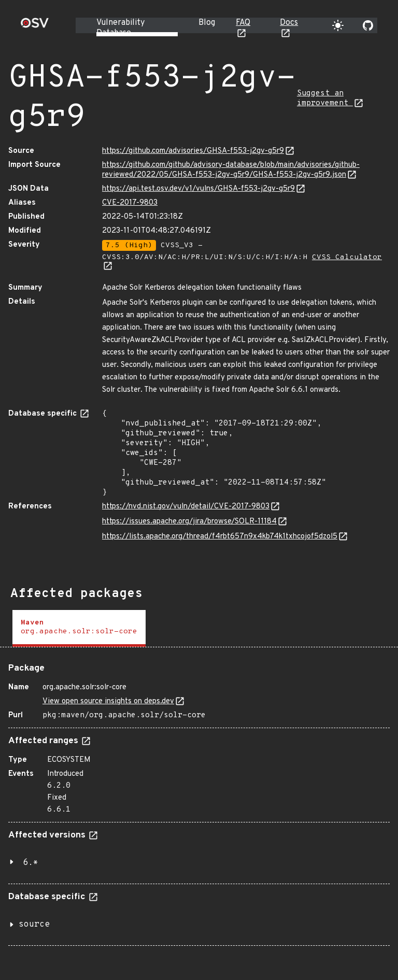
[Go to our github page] (368, 25)
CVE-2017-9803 (130, 203)
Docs (289, 23)
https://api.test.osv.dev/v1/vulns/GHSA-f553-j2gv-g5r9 (198, 189)
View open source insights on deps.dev (108, 701)
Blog (207, 23)
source (34, 925)
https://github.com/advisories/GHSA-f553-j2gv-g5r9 (193, 151)
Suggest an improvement (325, 98)
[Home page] (35, 26)
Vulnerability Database (120, 28)
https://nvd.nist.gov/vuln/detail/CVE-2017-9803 (186, 507)
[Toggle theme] (338, 25)
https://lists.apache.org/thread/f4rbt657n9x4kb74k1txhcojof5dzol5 (220, 537)
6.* (31, 863)
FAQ (243, 23)
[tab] (79, 628)
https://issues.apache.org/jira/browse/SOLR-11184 (189, 522)
